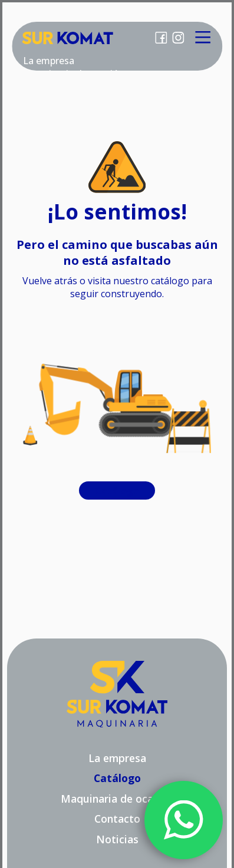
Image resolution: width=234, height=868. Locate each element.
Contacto (117, 819)
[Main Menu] (203, 38)
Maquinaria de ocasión (117, 799)
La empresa (49, 61)
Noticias (117, 839)
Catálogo (117, 491)
